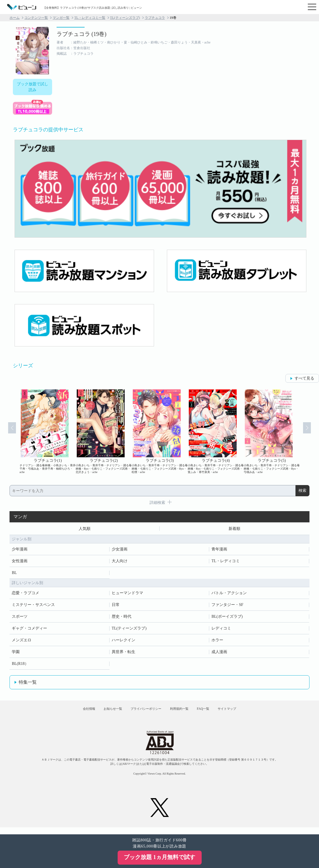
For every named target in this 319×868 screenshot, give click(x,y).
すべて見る (304, 378)
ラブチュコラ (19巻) (82, 34)
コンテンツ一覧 (36, 18)
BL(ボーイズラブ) (227, 618)
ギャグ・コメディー (29, 630)
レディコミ (221, 630)
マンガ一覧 (61, 18)
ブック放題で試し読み (32, 87)
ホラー (217, 641)
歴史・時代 (122, 618)
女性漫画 (20, 562)
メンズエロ (22, 641)
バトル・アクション (229, 594)
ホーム (15, 18)
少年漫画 (20, 551)
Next (311, 432)
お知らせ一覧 (101, 713)
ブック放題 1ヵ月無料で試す (159, 857)
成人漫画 (219, 653)
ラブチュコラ (155, 18)
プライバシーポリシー (142, 713)
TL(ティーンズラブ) (125, 18)
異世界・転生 (124, 653)
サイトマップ (246, 713)
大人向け (120, 562)
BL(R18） (20, 665)
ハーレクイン (124, 641)
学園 (16, 653)
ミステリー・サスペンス (33, 606)
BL (14, 574)
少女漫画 (120, 551)
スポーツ (20, 618)
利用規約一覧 (184, 713)
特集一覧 (28, 684)
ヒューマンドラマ (127, 594)
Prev (8, 432)
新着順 (234, 529)
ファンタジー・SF (227, 606)
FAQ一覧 (215, 713)
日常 (116, 606)
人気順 (85, 529)
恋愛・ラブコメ (25, 594)
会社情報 (70, 713)
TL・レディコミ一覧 (90, 18)
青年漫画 (219, 551)
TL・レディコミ (226, 562)
